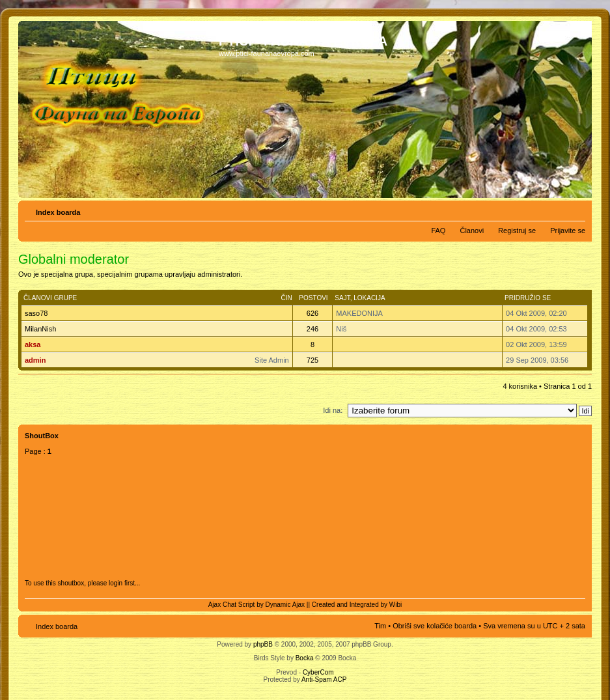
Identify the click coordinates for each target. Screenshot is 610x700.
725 (312, 360)
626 (312, 313)
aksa (33, 344)
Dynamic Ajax (285, 605)
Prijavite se (568, 231)
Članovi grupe (50, 298)
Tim (380, 626)
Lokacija (369, 298)
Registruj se (517, 231)
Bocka (305, 658)
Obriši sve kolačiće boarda (435, 626)
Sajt (342, 298)
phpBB (263, 644)
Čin (286, 298)
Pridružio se (528, 298)
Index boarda (58, 212)
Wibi (395, 605)
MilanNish (40, 329)
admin (35, 360)
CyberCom (318, 672)
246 (312, 329)
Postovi (313, 298)
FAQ (438, 231)
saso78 (36, 313)
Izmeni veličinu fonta (576, 210)
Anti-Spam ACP (324, 679)
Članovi (472, 231)
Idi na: (333, 410)
